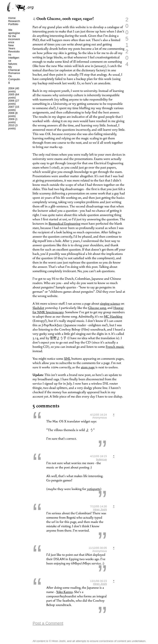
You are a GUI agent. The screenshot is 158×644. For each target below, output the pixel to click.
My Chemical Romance (14, 70)
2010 (11, 125)
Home (12, 18)
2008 (11, 113)
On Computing (14, 79)
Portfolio (13, 24)
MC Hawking (113, 317)
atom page (88, 367)
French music (115, 347)
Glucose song (97, 308)
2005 (11, 94)
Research (14, 21)
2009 (11, 119)
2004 (11, 88)
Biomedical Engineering (64, 224)
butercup (101, 459)
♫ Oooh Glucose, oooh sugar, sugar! (63, 19)
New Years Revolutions (14, 50)
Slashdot (38, 308)
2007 (11, 107)
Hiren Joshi (100, 509)
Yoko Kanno (64, 592)
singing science (110, 304)
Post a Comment (48, 623)
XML (67, 359)
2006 (11, 101)
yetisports (94, 489)
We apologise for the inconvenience (14, 36)
